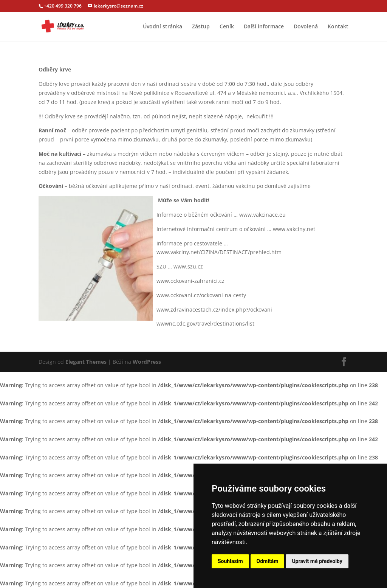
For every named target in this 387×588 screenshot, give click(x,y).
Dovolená (306, 27)
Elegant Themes (86, 362)
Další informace (264, 27)
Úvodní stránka (163, 27)
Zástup (201, 27)
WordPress (147, 362)
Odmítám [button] (268, 561)
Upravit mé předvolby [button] (317, 561)
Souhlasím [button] (230, 561)
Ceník (227, 27)
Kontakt (338, 27)
